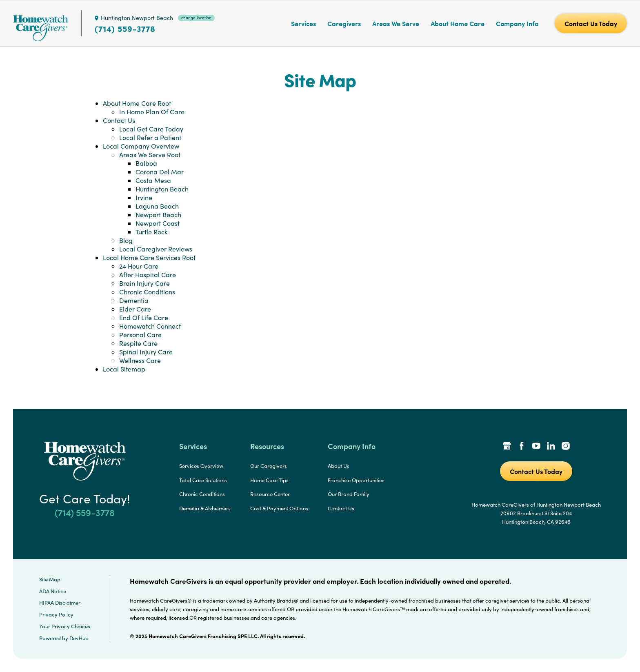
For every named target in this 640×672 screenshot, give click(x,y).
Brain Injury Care (144, 283)
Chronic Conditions (147, 292)
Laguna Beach (157, 206)
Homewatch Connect (150, 326)
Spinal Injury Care (146, 352)
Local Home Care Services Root (149, 257)
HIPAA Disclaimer (60, 603)
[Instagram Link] (566, 447)
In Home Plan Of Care (152, 112)
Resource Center (270, 494)
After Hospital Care (148, 275)
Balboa (146, 163)
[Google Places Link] (507, 447)
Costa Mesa (153, 180)
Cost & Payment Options (279, 508)
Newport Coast (158, 223)
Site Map (50, 579)
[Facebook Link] (522, 447)
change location (196, 18)
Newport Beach (158, 215)
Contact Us (119, 120)
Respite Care (138, 343)
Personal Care (140, 335)
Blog (126, 240)
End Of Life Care (144, 317)
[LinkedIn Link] (551, 447)
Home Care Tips (269, 480)
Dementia (134, 300)
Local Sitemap (124, 369)
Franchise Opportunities (356, 480)
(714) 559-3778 (125, 29)
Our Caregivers (269, 466)
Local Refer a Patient (150, 137)
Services (303, 23)
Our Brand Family (349, 494)
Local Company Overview (141, 146)
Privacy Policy (56, 614)
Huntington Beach (162, 189)
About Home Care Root (137, 103)
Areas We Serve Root (150, 155)
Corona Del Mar (160, 172)
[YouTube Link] (536, 447)
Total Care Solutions (203, 480)
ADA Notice (53, 591)
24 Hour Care (139, 266)
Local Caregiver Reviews (156, 249)
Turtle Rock (152, 232)
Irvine (144, 197)
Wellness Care (140, 360)
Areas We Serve (396, 23)
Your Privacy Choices (65, 626)
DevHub (79, 638)
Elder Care (135, 309)
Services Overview (201, 466)
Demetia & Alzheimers (205, 508)
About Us (339, 466)
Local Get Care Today (151, 129)
